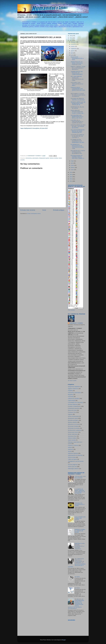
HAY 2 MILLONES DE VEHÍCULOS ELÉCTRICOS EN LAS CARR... (77, 78)
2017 (71, 40)
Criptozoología (72, 401)
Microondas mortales (73, 426)
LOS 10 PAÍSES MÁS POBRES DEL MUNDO (80, 518)
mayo (73, 161)
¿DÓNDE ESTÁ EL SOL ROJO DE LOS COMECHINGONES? (77, 73)
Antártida (70, 391)
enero (73, 170)
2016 (71, 172)
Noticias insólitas (54, 158)
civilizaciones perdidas (73, 399)
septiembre (74, 49)
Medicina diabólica (73, 422)
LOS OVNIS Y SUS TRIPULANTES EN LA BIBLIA (77, 84)
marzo (73, 165)
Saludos (70, 447)
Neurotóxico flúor (72, 436)
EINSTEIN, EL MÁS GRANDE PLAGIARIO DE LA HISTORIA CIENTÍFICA (80, 546)
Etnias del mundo (72, 410)
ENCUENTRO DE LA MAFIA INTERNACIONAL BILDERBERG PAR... (78, 152)
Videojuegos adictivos (73, 469)
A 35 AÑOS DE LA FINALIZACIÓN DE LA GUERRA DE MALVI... (77, 122)
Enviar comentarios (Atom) (34, 214)
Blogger (64, 640)
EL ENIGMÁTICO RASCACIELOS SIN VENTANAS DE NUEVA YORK (77, 146)
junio (72, 55)
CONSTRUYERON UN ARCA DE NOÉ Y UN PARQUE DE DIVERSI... (78, 126)
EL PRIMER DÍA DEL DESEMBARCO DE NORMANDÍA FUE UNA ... (78, 141)
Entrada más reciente (28, 210)
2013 (71, 179)
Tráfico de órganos (73, 459)
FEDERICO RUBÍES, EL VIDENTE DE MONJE (80, 531)
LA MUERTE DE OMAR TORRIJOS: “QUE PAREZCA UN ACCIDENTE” (80, 491)
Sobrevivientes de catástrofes (75, 455)
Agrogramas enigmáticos (74, 387)
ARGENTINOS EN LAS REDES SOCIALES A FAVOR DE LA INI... (77, 63)
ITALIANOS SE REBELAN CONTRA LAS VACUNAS (78, 99)
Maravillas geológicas (73, 420)
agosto (73, 51)
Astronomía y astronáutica (32, 158)
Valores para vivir (72, 467)
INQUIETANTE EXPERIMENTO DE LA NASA (77, 58)
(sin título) (77, 577)
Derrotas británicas (73, 404)
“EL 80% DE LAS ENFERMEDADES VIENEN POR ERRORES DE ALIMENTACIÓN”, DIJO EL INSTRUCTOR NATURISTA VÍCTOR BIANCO (76, 604)
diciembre (74, 42)
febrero (73, 167)
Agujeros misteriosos (73, 389)
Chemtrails (71, 397)
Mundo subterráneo (73, 434)
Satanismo (71, 449)
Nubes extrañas (72, 440)
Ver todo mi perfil (72, 381)
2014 (71, 177)
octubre (73, 46)
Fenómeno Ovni (72, 412)
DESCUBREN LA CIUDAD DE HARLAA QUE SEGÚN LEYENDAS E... (78, 95)
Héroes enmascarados (74, 416)
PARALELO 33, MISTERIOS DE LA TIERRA (79, 504)
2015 (71, 175)
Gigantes (70, 414)
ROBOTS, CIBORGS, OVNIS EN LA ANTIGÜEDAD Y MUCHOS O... (78, 68)
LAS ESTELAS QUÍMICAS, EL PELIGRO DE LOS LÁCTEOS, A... (78, 136)
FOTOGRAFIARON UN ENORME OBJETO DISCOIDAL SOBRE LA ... (78, 157)
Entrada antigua (59, 210)
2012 (71, 181)
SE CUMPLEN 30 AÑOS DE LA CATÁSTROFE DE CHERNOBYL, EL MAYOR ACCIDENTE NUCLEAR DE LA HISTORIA (77, 563)
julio (72, 53)
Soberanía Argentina (73, 453)
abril (72, 163)
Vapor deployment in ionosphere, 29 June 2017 (34, 128)
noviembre (74, 44)
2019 (71, 36)
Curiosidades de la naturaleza (75, 402)
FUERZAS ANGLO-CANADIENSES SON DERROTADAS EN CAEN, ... (78, 90)
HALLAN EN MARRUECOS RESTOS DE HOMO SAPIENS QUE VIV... (78, 131)
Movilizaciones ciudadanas (75, 430)
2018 (71, 38)
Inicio (44, 210)
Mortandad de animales (74, 428)
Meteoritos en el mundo (74, 424)
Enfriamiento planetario (74, 408)
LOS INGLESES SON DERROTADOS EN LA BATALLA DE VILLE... (77, 117)
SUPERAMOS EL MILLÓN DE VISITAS (77, 108)
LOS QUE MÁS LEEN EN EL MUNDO (80, 477)
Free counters (71, 310)
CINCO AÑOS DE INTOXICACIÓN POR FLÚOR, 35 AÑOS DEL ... (78, 112)
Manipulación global (44, 158)
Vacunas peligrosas (73, 465)
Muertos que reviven (73, 432)
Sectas (70, 451)
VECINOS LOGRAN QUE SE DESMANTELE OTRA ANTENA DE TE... (78, 103)
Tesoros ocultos (72, 457)
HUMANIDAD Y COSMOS (76, 323)
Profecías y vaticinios (73, 445)
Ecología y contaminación (74, 406)
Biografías (70, 395)
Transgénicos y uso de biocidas (76, 461)
